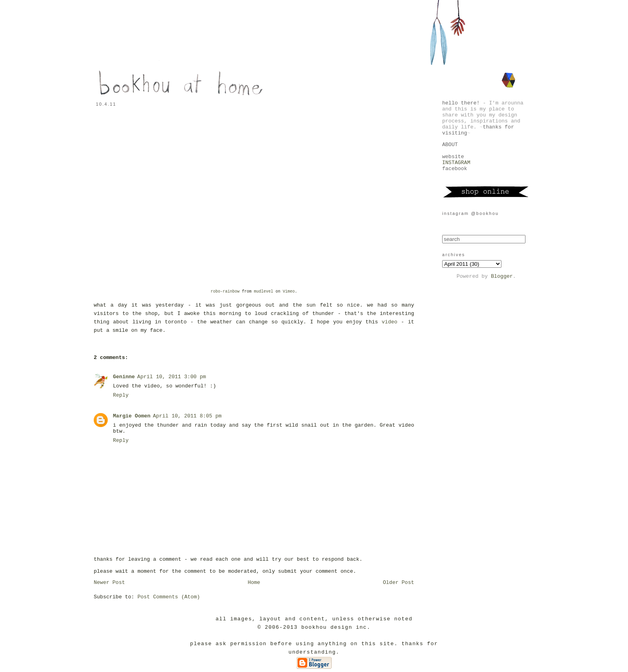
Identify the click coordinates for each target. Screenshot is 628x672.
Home (254, 583)
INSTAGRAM (456, 163)
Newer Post (109, 583)
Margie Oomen (132, 416)
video (389, 322)
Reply (121, 395)
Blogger (502, 276)
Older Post (399, 583)
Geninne (124, 377)
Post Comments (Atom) (169, 597)
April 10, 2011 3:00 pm (172, 377)
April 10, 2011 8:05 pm (187, 416)
